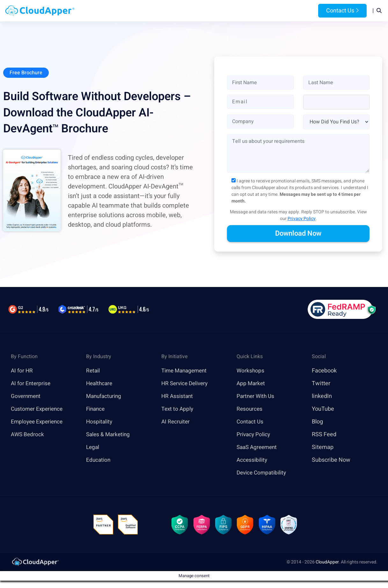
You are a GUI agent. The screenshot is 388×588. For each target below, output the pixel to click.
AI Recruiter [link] (176, 422)
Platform (179, 11)
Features (215, 11)
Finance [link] (96, 409)
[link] (35, 563)
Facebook (324, 371)
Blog (278, 11)
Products (143, 11)
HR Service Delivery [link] (186, 384)
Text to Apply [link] (178, 409)
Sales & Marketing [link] (109, 435)
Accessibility (253, 460)
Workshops (251, 371)
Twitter (321, 384)
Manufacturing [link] (105, 397)
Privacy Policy (302, 219)
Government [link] (27, 397)
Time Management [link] (186, 371)
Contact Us (342, 11)
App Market (251, 384)
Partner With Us (256, 397)
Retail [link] (93, 371)
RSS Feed (324, 435)
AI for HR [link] (22, 371)
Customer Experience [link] (38, 409)
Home (115, 11)
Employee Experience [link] (38, 422)
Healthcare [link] (100, 384)
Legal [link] (93, 448)
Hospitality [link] (100, 422)
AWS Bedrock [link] (28, 435)
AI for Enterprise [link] (31, 384)
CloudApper (327, 563)
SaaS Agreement (258, 448)
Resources (249, 11)
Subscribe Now (331, 460)
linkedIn (322, 397)
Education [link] (99, 460)
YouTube (323, 409)
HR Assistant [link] (178, 397)
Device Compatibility (263, 473)
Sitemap (323, 448)
